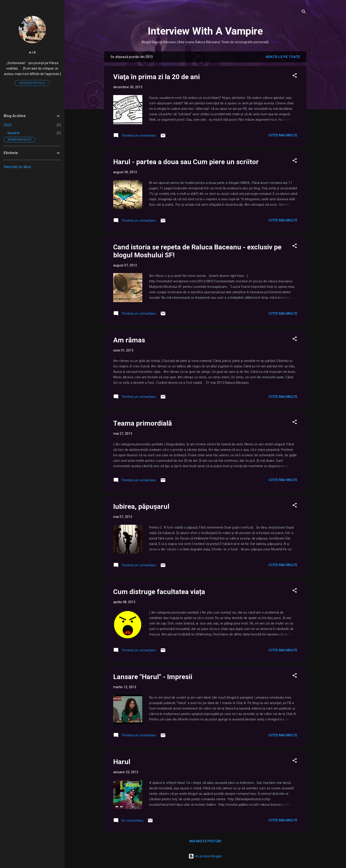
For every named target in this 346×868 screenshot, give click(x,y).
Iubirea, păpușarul (141, 506)
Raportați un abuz (17, 167)
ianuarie (13, 133)
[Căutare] (304, 12)
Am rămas (129, 340)
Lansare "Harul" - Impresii (153, 677)
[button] (295, 76)
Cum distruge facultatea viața (159, 592)
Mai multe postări (205, 841)
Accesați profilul (32, 83)
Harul (122, 762)
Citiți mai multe (283, 135)
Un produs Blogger (205, 856)
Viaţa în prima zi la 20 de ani (157, 77)
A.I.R (32, 52)
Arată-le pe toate (283, 57)
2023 (8, 125)
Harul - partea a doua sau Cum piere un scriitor (186, 162)
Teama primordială (143, 423)
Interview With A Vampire (205, 31)
